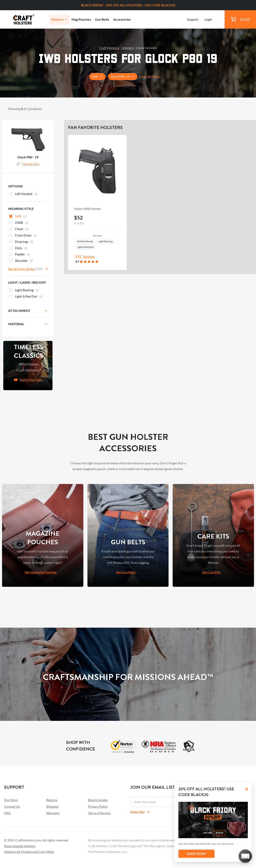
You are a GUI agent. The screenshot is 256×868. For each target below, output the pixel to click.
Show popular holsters (20, 846)
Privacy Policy (98, 806)
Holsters (59, 19)
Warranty (53, 813)
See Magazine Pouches (41, 572)
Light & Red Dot (86, 247)
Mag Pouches (81, 19)
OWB (19, 223)
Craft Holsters (109, 48)
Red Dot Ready (85, 241)
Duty (18, 248)
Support (193, 19)
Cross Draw (23, 236)
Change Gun (28, 164)
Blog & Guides (98, 800)
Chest (19, 229)
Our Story (11, 800)
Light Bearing (106, 241)
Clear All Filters (150, 76)
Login (208, 19)
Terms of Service (99, 813)
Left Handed (23, 194)
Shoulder (21, 261)
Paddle (20, 255)
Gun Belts (102, 19)
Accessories (122, 19)
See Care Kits (211, 572)
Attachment (19, 311)
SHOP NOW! (196, 854)
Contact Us (12, 806)
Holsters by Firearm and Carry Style (29, 852)
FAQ (7, 813)
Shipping (52, 806)
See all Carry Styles (22, 269)
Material (16, 324)
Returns (52, 800)
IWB (18, 217)
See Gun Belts (126, 572)
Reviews (89, 256)
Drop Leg (21, 242)
